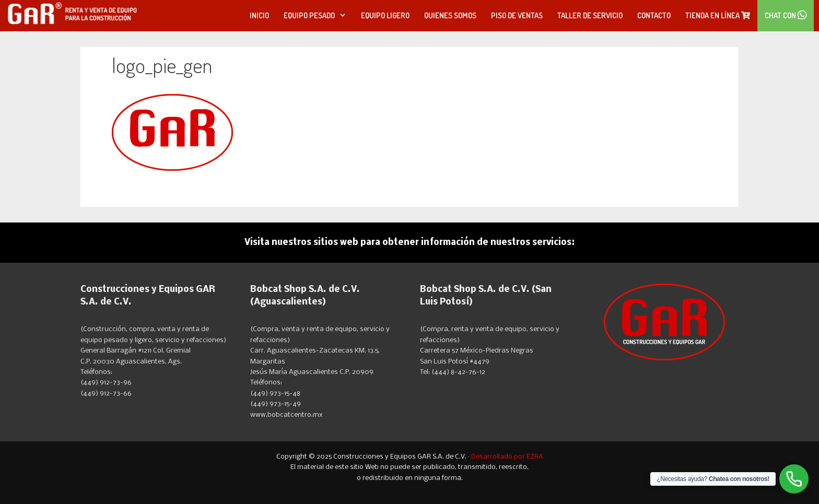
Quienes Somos (450, 15)
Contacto (654, 15)
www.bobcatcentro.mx (286, 415)
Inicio (259, 15)
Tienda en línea (718, 15)
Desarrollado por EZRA (507, 457)
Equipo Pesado (319, 16)
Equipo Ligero (385, 15)
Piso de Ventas (517, 15)
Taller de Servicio (590, 15)
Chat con (786, 15)
